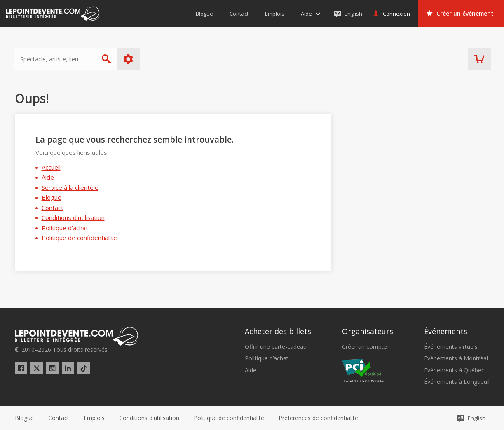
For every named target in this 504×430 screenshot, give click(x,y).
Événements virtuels (451, 347)
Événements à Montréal (456, 358)
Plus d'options (129, 59)
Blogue (52, 197)
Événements (446, 331)
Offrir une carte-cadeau (276, 347)
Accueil (51, 167)
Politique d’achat (65, 228)
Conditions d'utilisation (73, 217)
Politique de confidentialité (79, 238)
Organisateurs (368, 331)
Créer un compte (365, 347)
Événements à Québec (454, 370)
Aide (48, 177)
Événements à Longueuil (457, 382)
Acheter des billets (278, 331)
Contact (53, 208)
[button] (318, 418)
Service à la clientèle (70, 187)
